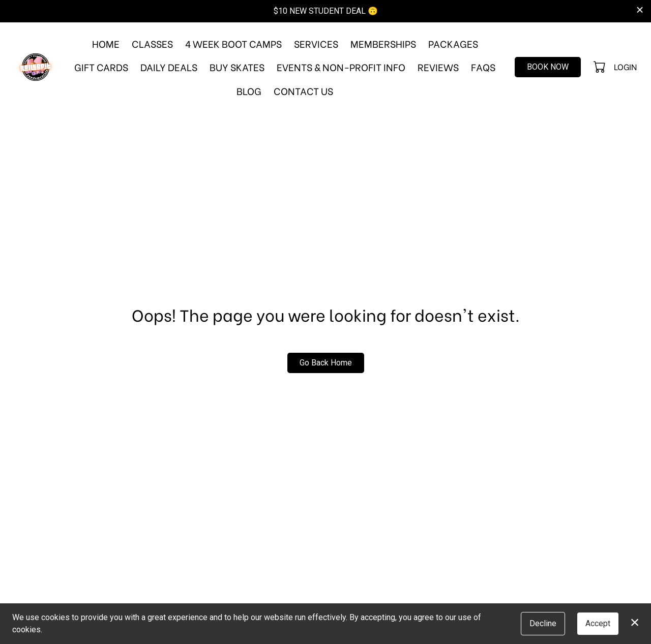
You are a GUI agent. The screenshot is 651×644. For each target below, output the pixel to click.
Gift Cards (101, 67)
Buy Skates (237, 67)
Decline (543, 623)
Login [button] (625, 66)
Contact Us (303, 90)
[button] (600, 67)
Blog (249, 90)
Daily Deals (169, 67)
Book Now (548, 67)
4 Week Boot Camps (233, 43)
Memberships (383, 43)
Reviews (438, 67)
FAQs (483, 67)
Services (316, 43)
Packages (453, 43)
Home (106, 43)
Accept (598, 623)
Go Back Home (326, 363)
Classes (152, 43)
